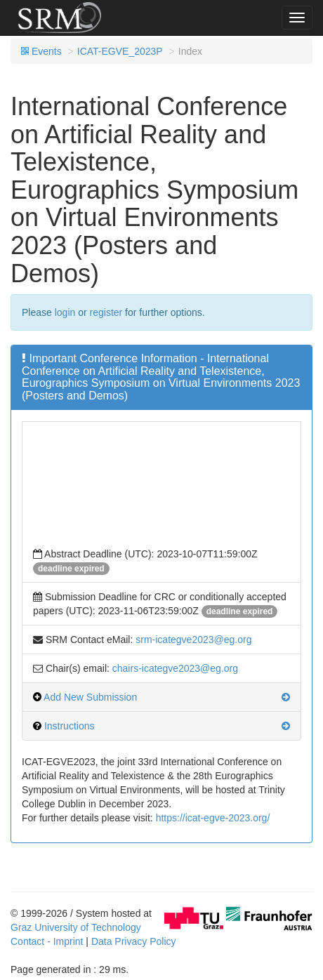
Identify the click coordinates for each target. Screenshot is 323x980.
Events (41, 51)
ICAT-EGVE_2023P (120, 51)
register (106, 312)
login (65, 312)
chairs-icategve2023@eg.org (175, 668)
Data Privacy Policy (134, 941)
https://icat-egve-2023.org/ (213, 818)
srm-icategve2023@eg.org (193, 640)
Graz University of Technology (76, 927)
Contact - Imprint (47, 941)
